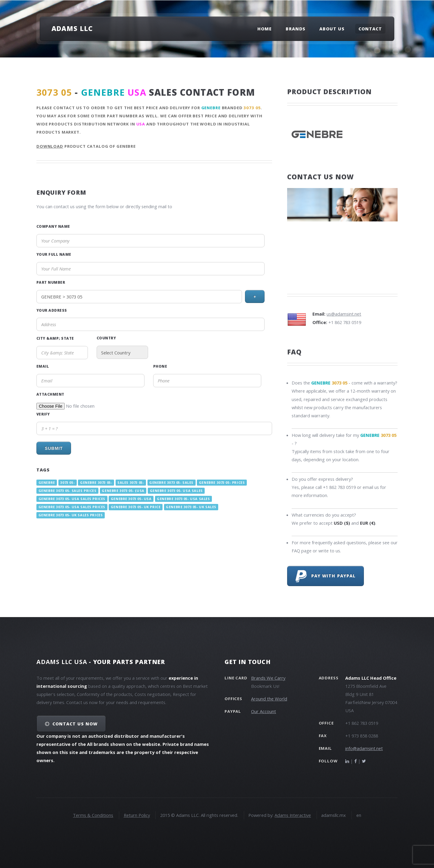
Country (106, 338)
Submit (54, 448)
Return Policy (137, 815)
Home (265, 29)
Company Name (53, 226)
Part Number (51, 282)
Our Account (263, 711)
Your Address (52, 310)
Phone (160, 366)
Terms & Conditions (93, 815)
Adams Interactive (293, 815)
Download (50, 146)
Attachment (50, 394)
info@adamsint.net (364, 748)
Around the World (269, 699)
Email (43, 366)
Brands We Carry (268, 678)
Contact (370, 29)
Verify (43, 414)
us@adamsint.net (344, 314)
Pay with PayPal (325, 576)
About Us (332, 29)
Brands (296, 29)
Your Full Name (54, 254)
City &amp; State (55, 338)
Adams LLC (72, 28)
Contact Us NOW (75, 724)
